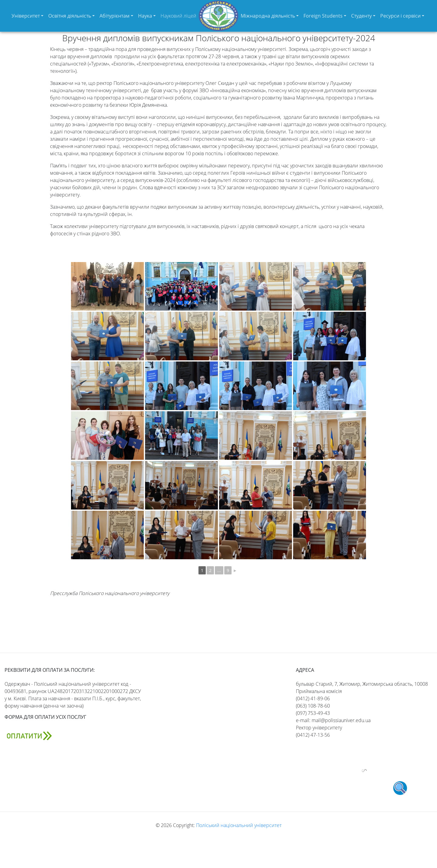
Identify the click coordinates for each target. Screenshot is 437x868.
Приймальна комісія (319, 691)
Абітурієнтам (115, 16)
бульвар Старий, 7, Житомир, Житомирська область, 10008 (362, 684)
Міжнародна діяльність (268, 16)
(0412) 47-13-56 (313, 735)
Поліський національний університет (239, 825)
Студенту (361, 16)
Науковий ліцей (178, 16)
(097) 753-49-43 (313, 713)
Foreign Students (323, 16)
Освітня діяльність (70, 16)
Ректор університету (319, 728)
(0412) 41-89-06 (313, 698)
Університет (26, 16)
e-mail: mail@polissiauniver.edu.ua (333, 720)
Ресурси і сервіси (400, 16)
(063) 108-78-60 (313, 706)
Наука (145, 16)
